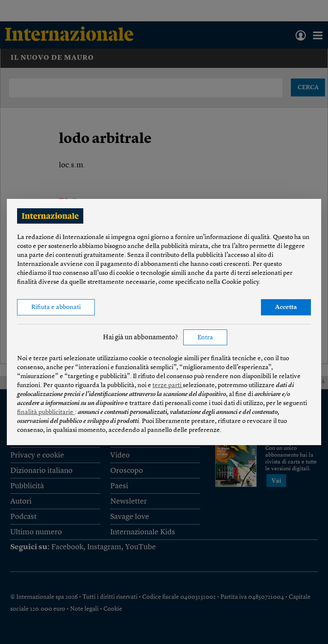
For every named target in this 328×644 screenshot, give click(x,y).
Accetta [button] (286, 307)
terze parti (168, 386)
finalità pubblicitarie (46, 412)
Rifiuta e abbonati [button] (56, 307)
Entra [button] (205, 338)
